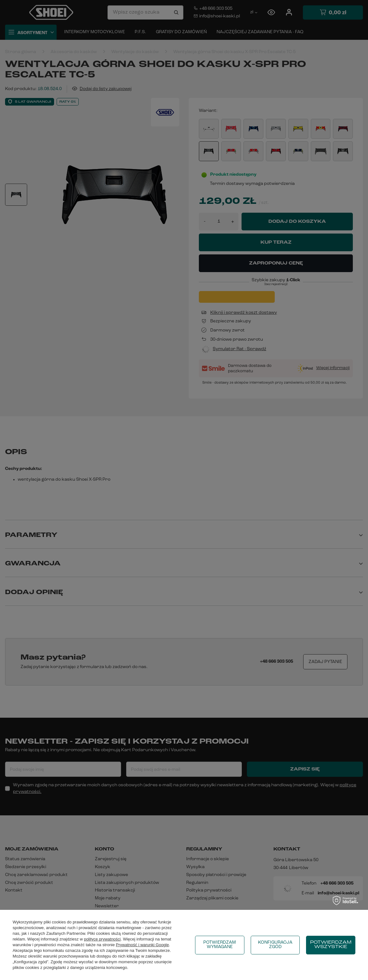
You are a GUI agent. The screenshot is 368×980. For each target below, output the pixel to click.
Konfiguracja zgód (275, 945)
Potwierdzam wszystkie (331, 945)
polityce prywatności (102, 939)
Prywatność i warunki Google (143, 945)
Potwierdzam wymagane (220, 945)
